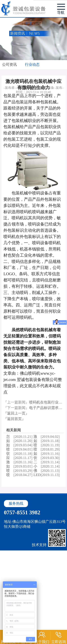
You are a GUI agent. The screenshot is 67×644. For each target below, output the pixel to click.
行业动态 (32, 65)
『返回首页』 (14, 419)
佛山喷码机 (26, 88)
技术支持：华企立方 (48, 545)
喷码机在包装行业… (46, 402)
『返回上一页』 (16, 413)
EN (38, 24)
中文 (29, 24)
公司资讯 (10, 65)
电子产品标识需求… (46, 408)
